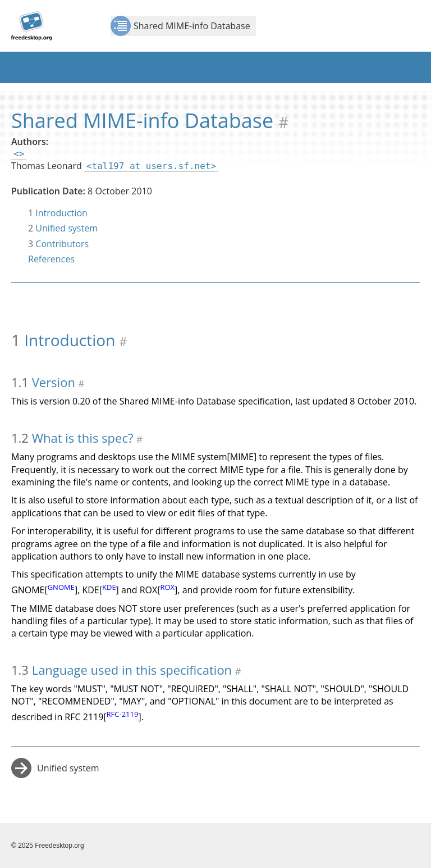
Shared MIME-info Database (180, 26)
